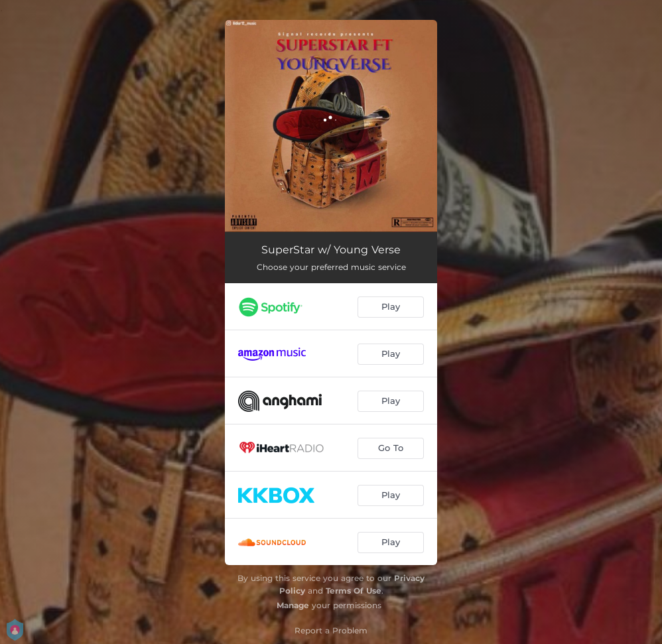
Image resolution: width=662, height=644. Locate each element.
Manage (293, 605)
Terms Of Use (354, 591)
